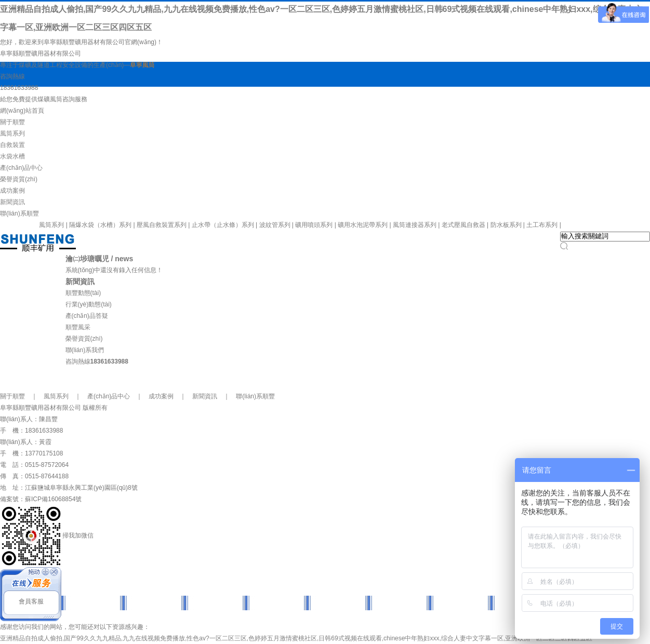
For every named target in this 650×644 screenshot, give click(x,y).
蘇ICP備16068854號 (53, 499)
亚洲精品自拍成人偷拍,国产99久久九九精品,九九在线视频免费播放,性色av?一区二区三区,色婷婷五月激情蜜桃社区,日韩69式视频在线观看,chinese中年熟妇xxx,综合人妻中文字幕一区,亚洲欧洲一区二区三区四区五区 (296, 638)
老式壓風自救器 (463, 225)
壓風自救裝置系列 (162, 225)
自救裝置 (12, 145)
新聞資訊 (12, 202)
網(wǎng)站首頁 (22, 111)
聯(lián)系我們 (85, 350)
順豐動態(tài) (83, 293)
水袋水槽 (12, 156)
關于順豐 (12, 122)
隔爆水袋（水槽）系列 (100, 225)
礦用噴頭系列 (314, 225)
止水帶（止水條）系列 (223, 225)
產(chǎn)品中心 (21, 168)
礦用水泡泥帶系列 (363, 225)
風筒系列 (12, 133)
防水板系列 (506, 225)
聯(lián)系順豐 (19, 213)
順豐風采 (78, 327)
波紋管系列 (275, 225)
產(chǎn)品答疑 (87, 316)
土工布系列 (542, 225)
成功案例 (12, 191)
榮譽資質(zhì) (19, 179)
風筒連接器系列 (415, 225)
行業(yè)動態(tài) (89, 304)
